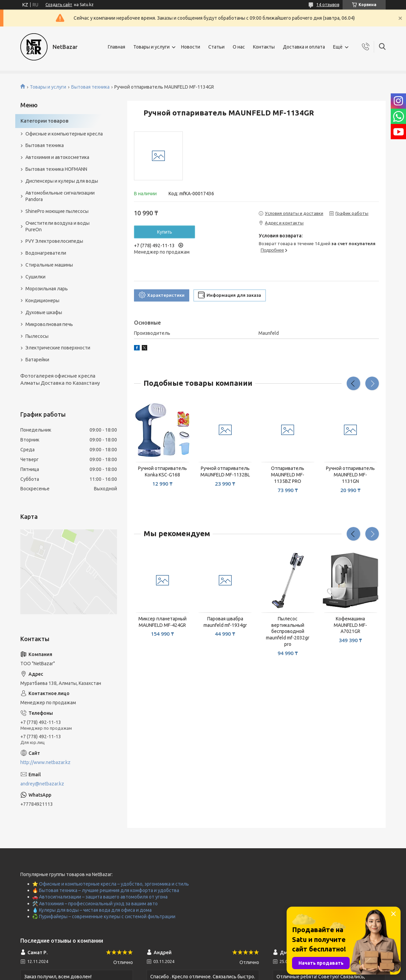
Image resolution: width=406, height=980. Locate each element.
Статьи (216, 47)
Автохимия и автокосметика (57, 157)
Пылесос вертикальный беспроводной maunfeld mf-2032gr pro (288, 632)
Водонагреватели (46, 253)
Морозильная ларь (47, 289)
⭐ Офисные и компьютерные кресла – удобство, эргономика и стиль (111, 884)
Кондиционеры (42, 301)
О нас (239, 47)
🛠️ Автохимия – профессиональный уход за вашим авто (95, 904)
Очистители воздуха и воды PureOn (57, 226)
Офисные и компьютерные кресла (64, 134)
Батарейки (37, 360)
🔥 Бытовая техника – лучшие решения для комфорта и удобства (106, 890)
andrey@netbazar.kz (42, 784)
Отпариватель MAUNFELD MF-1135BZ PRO (288, 475)
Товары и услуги (151, 47)
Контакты (264, 47)
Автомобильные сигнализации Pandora (60, 196)
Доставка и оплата (304, 47)
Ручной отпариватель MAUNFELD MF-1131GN (350, 475)
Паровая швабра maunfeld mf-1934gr (225, 622)
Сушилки (35, 277)
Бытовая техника (90, 87)
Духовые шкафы (44, 312)
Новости (191, 47)
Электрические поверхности (58, 348)
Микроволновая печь (49, 324)
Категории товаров (44, 121)
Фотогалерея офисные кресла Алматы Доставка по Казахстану (60, 379)
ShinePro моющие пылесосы (57, 211)
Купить (165, 232)
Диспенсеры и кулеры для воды (62, 181)
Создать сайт (59, 5)
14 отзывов (328, 5)
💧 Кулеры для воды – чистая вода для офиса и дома (92, 910)
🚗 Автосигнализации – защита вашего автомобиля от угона (100, 897)
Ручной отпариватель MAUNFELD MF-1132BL (225, 471)
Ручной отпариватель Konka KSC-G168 (162, 471)
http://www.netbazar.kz (45, 762)
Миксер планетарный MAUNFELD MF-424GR (162, 622)
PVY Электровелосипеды (54, 241)
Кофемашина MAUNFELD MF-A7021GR (350, 625)
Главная (117, 47)
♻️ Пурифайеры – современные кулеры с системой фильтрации (104, 917)
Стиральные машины (49, 265)
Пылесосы (37, 336)
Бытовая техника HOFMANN (56, 169)
